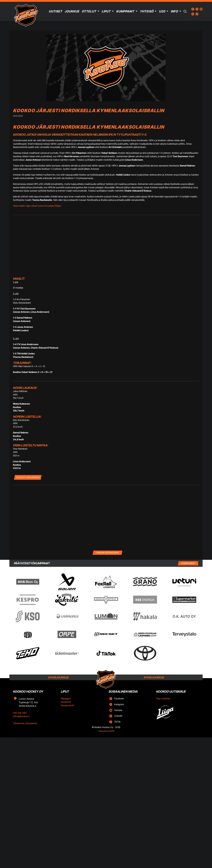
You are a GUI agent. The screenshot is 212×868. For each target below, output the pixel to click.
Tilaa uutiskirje (163, 699)
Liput (106, 11)
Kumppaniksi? (67, 705)
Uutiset (55, 11)
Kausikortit (66, 702)
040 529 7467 (20, 713)
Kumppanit (125, 11)
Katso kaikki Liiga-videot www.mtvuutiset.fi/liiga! (37, 206)
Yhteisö (147, 11)
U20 (162, 11)
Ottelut (89, 11)
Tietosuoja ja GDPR (106, 731)
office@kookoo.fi (21, 716)
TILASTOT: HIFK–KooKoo (28, 477)
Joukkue (72, 11)
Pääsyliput (66, 699)
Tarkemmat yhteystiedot (25, 723)
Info (174, 11)
